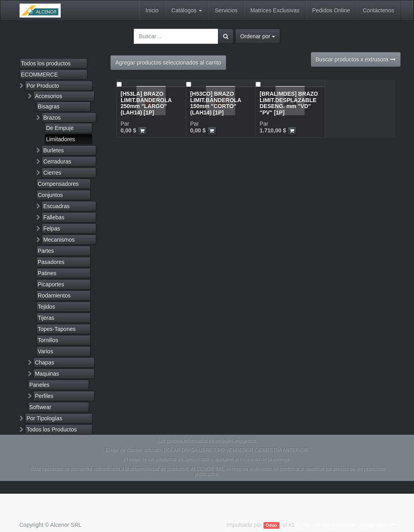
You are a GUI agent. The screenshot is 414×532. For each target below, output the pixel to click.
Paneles (40, 385)
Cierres (52, 173)
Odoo (271, 525)
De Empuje (60, 128)
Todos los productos (46, 63)
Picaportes (51, 284)
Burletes (53, 150)
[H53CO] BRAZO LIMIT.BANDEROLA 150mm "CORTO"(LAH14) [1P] (216, 103)
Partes (46, 251)
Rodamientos (54, 296)
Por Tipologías (44, 418)
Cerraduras (57, 162)
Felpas (52, 229)
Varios (46, 351)
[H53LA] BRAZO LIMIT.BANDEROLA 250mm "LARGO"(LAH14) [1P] (146, 103)
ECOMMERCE (40, 75)
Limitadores (61, 139)
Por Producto (43, 86)
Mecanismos (59, 240)
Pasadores (51, 262)
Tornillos (48, 340)
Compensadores (58, 184)
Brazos (52, 118)
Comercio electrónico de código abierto (345, 525)
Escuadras (56, 206)
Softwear (41, 407)
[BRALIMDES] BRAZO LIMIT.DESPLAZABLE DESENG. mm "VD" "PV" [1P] (289, 103)
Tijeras (46, 318)
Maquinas (47, 374)
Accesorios (48, 96)
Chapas (44, 363)
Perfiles (44, 396)
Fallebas (54, 217)
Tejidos (47, 307)
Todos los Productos (52, 430)
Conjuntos (51, 195)
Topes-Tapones (57, 329)
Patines (47, 273)
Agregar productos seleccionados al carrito (168, 63)
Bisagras (49, 106)
